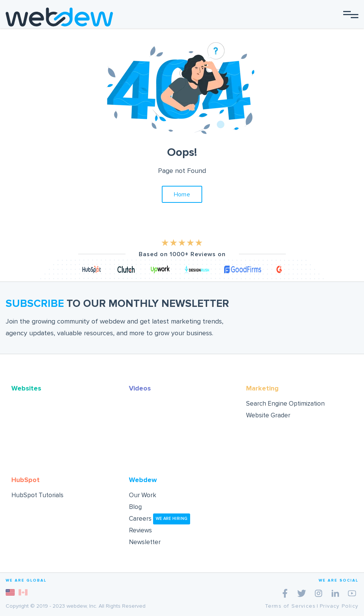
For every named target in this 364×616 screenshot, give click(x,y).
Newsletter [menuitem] (145, 542)
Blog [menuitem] (135, 507)
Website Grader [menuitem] (268, 415)
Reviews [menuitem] (140, 530)
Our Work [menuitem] (143, 495)
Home (182, 194)
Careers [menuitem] (160, 519)
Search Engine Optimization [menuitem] (285, 404)
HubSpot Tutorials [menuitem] (37, 495)
